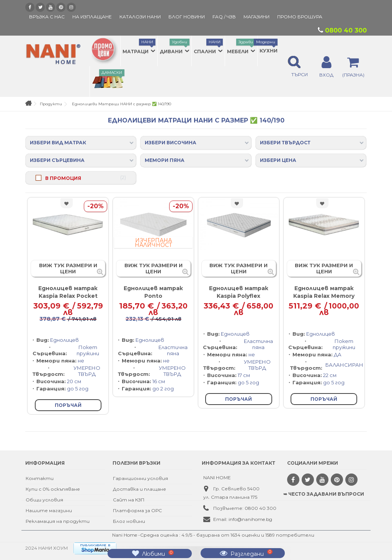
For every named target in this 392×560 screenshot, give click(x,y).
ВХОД (326, 75)
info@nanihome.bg (250, 519)
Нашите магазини (49, 510)
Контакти (40, 478)
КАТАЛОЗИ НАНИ (140, 17)
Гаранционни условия (140, 478)
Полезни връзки (136, 463)
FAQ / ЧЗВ (224, 17)
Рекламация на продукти (58, 521)
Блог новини (129, 521)
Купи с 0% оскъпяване (53, 489)
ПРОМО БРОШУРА (300, 17)
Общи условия (44, 500)
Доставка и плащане (140, 489)
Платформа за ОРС (137, 510)
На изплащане (92, 17)
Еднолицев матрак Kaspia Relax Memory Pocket (324, 296)
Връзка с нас (47, 17)
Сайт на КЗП (129, 500)
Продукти (51, 104)
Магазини (256, 17)
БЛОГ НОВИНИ (187, 17)
